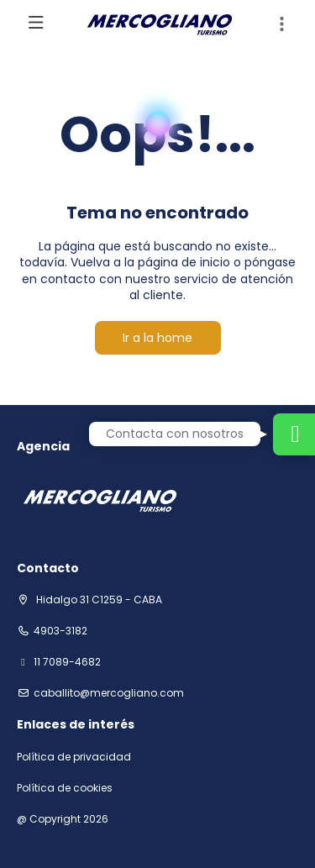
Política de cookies (65, 788)
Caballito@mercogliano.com (109, 693)
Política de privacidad (74, 757)
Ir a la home (157, 338)
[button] (281, 24)
